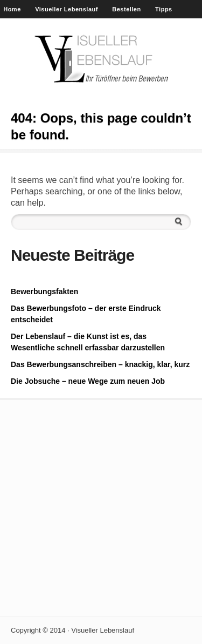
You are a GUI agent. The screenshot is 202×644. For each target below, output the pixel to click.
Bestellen (126, 9)
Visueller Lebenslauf (67, 9)
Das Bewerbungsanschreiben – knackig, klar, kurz (100, 364)
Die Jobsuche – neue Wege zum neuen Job (88, 381)
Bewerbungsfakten (44, 292)
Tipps (164, 9)
